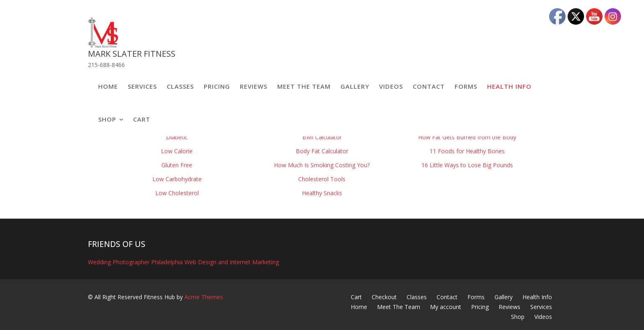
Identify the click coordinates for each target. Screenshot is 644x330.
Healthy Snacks (322, 193)
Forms (466, 86)
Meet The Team (304, 86)
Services (142, 86)
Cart (142, 119)
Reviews (254, 86)
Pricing (217, 86)
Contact (429, 86)
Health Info (509, 86)
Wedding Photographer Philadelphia (135, 262)
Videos (391, 86)
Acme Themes (204, 297)
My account (446, 307)
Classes (180, 86)
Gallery (355, 86)
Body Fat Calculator (322, 151)
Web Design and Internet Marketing (232, 262)
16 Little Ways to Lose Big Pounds (467, 165)
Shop (107, 119)
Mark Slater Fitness (132, 54)
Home (108, 86)
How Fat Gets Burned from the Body (467, 137)
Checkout (384, 297)
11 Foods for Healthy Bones (467, 151)
